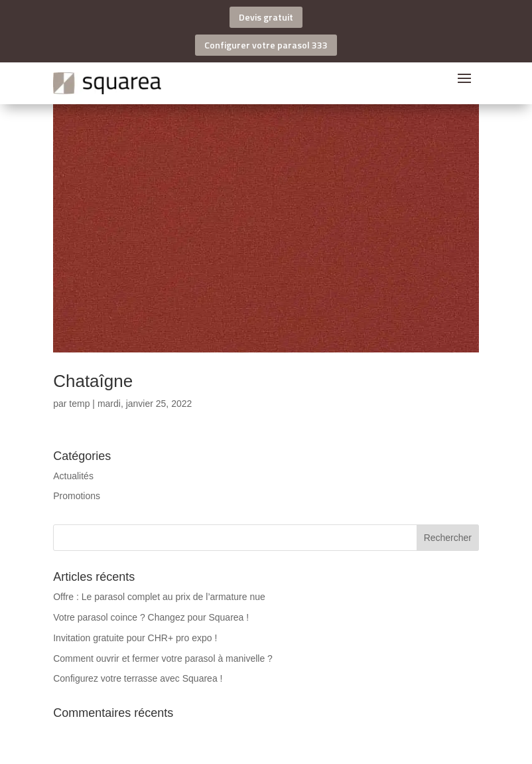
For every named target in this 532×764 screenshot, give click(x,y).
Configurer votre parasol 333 (266, 45)
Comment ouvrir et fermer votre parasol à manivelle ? (163, 658)
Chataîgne (93, 381)
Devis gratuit (266, 17)
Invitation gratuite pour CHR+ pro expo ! (135, 638)
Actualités (73, 476)
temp (79, 404)
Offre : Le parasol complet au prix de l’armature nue (159, 597)
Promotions (77, 496)
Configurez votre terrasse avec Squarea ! (138, 678)
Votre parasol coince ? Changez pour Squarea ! (151, 617)
